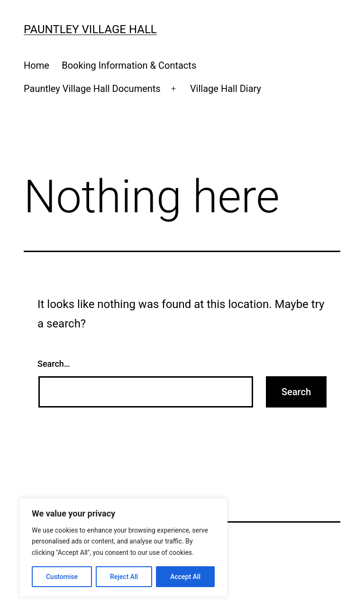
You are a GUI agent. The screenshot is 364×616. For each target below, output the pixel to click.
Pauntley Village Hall (90, 29)
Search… (54, 364)
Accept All (185, 577)
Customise (62, 577)
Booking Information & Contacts (129, 65)
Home (36, 65)
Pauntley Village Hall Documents (92, 89)
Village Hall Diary (226, 89)
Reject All (124, 577)
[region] (123, 548)
